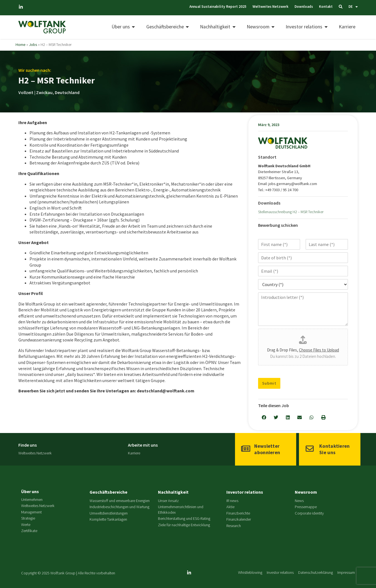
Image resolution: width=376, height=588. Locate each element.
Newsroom (306, 492)
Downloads (291, 7)
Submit (269, 383)
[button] (264, 418)
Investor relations (245, 492)
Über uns (30, 491)
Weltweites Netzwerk (253, 7)
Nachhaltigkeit (173, 492)
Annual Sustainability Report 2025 (195, 7)
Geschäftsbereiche (108, 492)
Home (21, 45)
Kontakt (317, 7)
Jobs (33, 45)
